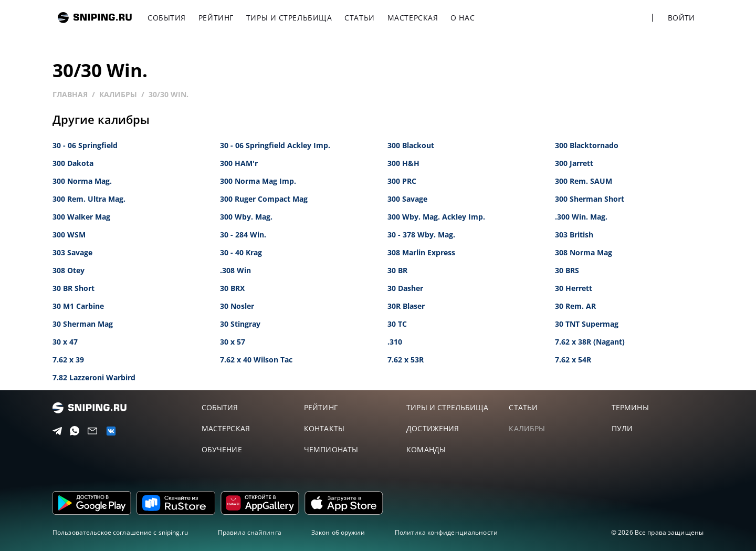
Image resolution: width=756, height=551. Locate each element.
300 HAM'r (239, 163)
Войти (681, 18)
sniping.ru (95, 18)
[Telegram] (55, 431)
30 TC (397, 324)
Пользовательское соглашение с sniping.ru (120, 532)
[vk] (109, 431)
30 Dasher (405, 288)
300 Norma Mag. (82, 181)
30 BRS (567, 270)
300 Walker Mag (81, 217)
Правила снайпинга (250, 532)
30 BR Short (73, 288)
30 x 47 (65, 342)
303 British (574, 235)
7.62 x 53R (406, 360)
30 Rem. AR (575, 306)
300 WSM (69, 235)
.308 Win (235, 270)
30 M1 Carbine (78, 306)
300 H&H (403, 163)
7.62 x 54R (573, 360)
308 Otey (69, 270)
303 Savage (72, 252)
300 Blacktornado (587, 145)
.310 (395, 342)
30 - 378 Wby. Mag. (421, 235)
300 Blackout (411, 145)
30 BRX (232, 288)
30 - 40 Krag (241, 252)
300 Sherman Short (590, 199)
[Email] (91, 431)
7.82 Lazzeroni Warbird (94, 377)
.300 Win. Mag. (581, 217)
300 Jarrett (574, 163)
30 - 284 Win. (243, 235)
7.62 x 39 (68, 360)
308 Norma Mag (584, 252)
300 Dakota (73, 163)
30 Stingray (240, 324)
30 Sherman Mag (83, 324)
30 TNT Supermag (587, 324)
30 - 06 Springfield (85, 145)
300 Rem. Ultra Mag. (89, 199)
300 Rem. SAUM (584, 181)
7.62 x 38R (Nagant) (590, 342)
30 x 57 (233, 342)
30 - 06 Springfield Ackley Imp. (275, 145)
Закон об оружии (338, 532)
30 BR (397, 270)
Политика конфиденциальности (446, 532)
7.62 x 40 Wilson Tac (256, 360)
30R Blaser (406, 306)
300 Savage (407, 199)
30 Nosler (237, 306)
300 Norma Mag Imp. (258, 181)
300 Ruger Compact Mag (264, 199)
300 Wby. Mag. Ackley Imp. (436, 217)
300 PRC (402, 181)
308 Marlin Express (421, 252)
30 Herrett (574, 288)
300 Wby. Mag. (246, 217)
